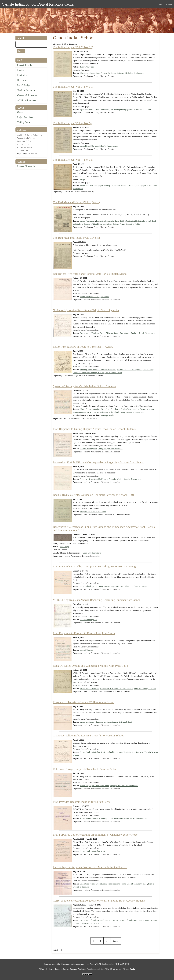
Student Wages (127, 409)
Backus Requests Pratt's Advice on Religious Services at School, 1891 (94, 495)
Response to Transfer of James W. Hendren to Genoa (84, 702)
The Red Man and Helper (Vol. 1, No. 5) (76, 238)
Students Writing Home (93, 224)
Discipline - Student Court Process (93, 73)
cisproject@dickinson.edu (27, 154)
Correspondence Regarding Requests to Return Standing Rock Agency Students (99, 901)
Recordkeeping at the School (108, 412)
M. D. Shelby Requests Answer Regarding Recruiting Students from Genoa (97, 600)
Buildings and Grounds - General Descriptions (98, 370)
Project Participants (26, 117)
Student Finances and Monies (84, 412)
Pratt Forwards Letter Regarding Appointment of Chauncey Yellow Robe (95, 835)
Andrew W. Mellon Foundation (102, 964)
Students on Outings (111, 224)
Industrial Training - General (93, 373)
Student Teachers (87, 650)
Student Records (24, 65)
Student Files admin (26, 166)
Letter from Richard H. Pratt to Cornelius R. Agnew (83, 347)
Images (20, 70)
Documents (22, 80)
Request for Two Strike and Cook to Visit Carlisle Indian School (90, 274)
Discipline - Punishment (134, 73)
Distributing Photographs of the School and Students (131, 109)
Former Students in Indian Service (93, 752)
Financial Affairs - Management (129, 370)
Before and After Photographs (92, 186)
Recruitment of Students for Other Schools (116, 689)
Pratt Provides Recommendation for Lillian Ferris (82, 802)
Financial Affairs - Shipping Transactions (125, 479)
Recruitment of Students (89, 333)
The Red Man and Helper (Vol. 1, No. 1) (76, 202)
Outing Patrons (104, 586)
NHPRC (126, 964)
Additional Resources (27, 100)
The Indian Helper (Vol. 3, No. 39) (73, 87)
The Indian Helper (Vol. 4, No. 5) (72, 123)
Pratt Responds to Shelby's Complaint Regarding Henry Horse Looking (94, 566)
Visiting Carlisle (24, 122)
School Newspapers (88, 221)
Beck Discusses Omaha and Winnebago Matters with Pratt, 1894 (90, 666)
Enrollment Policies (107, 920)
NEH (117, 964)
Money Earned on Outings (90, 409)
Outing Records (107, 415)
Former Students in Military (130, 224)
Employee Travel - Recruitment (143, 333)
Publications (23, 75)
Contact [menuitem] (169, 5)
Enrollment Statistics (116, 73)
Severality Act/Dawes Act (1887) (93, 146)
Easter (123, 186)
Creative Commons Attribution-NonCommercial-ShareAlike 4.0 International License (96, 969)
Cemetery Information (27, 95)
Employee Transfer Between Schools (118, 722)
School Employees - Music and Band (94, 786)
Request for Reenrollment (121, 586)
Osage (83, 179)
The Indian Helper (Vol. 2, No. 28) (73, 47)
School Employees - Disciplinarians (121, 752)
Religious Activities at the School (93, 512)
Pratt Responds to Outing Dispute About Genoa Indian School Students (94, 429)
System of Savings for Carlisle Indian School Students (84, 386)
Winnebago (65, 547)
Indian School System (114, 373)
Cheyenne (90, 67)
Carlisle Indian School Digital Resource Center (38, 4)
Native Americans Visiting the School (95, 297)
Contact (21, 112)
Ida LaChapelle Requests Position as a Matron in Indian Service (90, 867)
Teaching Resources (26, 90)
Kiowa (83, 67)
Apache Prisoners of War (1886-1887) (95, 109)
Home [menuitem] (160, 5)
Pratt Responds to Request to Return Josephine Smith (84, 633)
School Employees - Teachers (91, 722)
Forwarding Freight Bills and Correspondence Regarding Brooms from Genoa (98, 462)
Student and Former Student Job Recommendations (127, 818)
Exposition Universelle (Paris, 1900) (110, 221)
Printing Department (112, 186)
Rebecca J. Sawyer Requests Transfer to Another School (86, 769)
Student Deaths (112, 146)
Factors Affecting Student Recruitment (115, 333)
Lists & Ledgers (24, 85)
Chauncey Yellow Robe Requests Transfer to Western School (88, 735)
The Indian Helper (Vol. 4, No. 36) (73, 160)
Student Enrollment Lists (91, 553)
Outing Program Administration (132, 412)
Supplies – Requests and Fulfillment (94, 479)
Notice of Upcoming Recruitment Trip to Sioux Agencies (86, 310)
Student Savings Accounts (144, 409)
